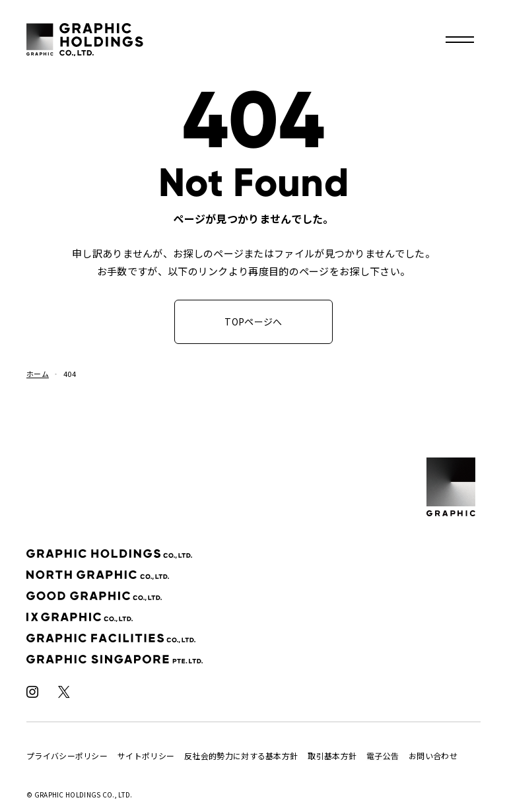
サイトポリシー (146, 756)
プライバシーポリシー (67, 756)
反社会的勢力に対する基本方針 (241, 756)
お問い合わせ (433, 756)
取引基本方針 (332, 756)
